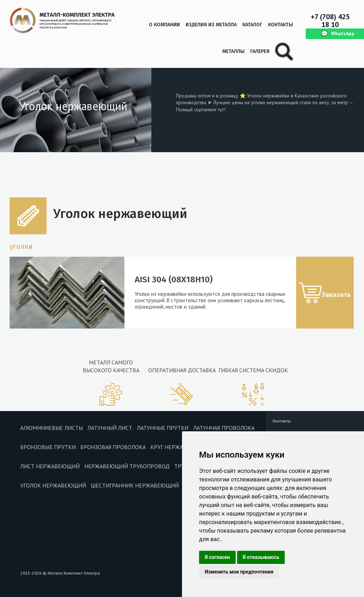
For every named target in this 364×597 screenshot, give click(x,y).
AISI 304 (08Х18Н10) (174, 279)
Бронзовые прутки (48, 447)
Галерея (260, 51)
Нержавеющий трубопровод (127, 466)
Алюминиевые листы (52, 428)
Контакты (280, 25)
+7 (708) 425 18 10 (330, 21)
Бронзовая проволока (113, 447)
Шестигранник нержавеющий (135, 485)
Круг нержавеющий (179, 447)
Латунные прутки (163, 428)
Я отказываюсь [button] (261, 557)
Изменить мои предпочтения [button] (239, 572)
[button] (325, 293)
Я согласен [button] (217, 557)
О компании (164, 25)
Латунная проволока (224, 428)
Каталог (252, 25)
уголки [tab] (21, 246)
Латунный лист (110, 428)
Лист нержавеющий (50, 466)
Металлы (233, 51)
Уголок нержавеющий (53, 485)
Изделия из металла (211, 25)
